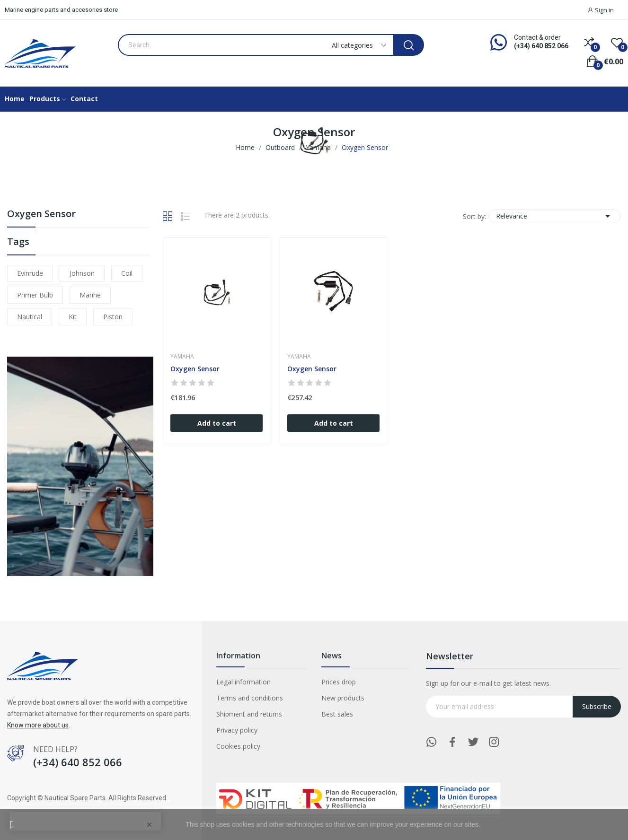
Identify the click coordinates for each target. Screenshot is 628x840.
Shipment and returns (249, 714)
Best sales (337, 714)
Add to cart (217, 423)
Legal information (243, 682)
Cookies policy (238, 746)
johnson (82, 273)
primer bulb (35, 295)
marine (90, 295)
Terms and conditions (250, 698)
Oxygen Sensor (41, 214)
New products (343, 698)
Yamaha (182, 357)
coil (127, 273)
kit (73, 317)
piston (113, 317)
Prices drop (339, 682)
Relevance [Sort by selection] (555, 216)
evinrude (30, 273)
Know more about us (38, 725)
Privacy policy (237, 730)
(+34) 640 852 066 (541, 46)
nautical (30, 317)
